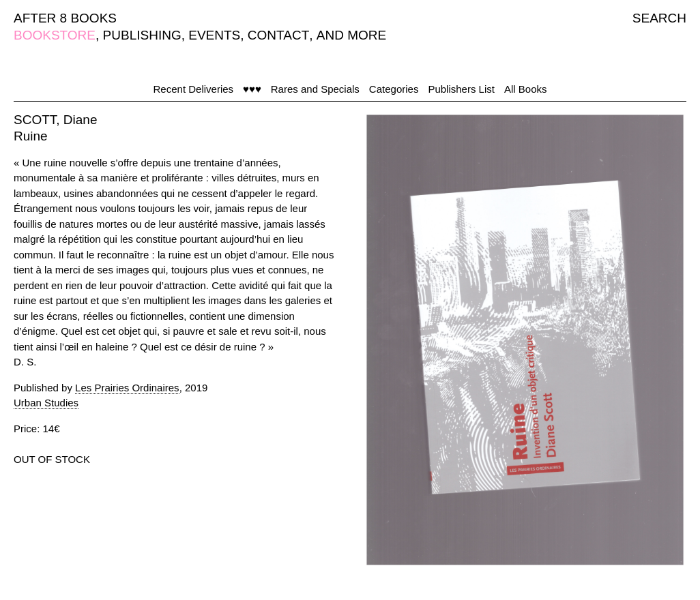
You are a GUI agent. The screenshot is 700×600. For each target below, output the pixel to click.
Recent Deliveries (194, 89)
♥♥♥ (252, 89)
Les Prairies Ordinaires (127, 388)
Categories (394, 89)
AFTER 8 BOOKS (65, 18)
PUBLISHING (142, 35)
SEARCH (659, 18)
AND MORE (351, 35)
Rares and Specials (315, 89)
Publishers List (461, 89)
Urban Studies (46, 403)
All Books (526, 89)
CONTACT (278, 35)
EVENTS (214, 35)
